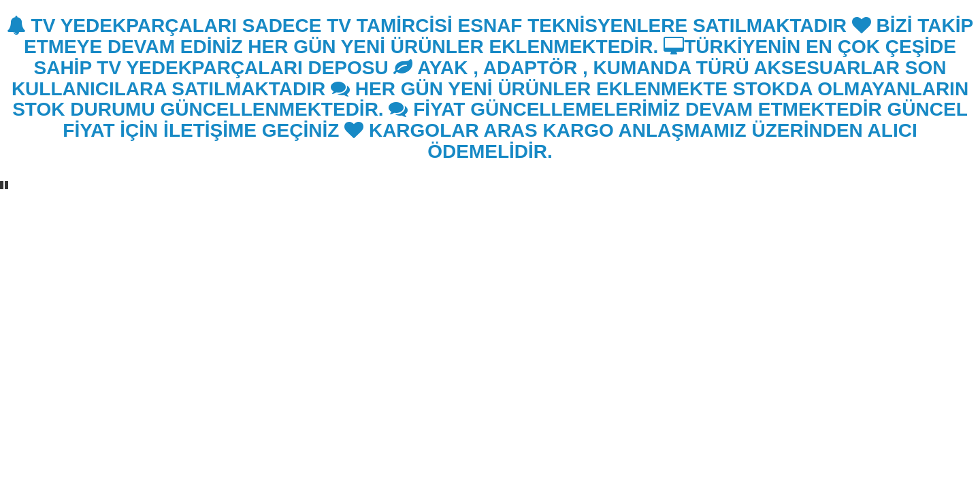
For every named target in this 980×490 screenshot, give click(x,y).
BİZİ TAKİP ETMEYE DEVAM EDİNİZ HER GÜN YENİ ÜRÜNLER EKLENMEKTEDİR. (499, 36)
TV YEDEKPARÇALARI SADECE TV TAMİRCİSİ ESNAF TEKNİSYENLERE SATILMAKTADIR (427, 26)
